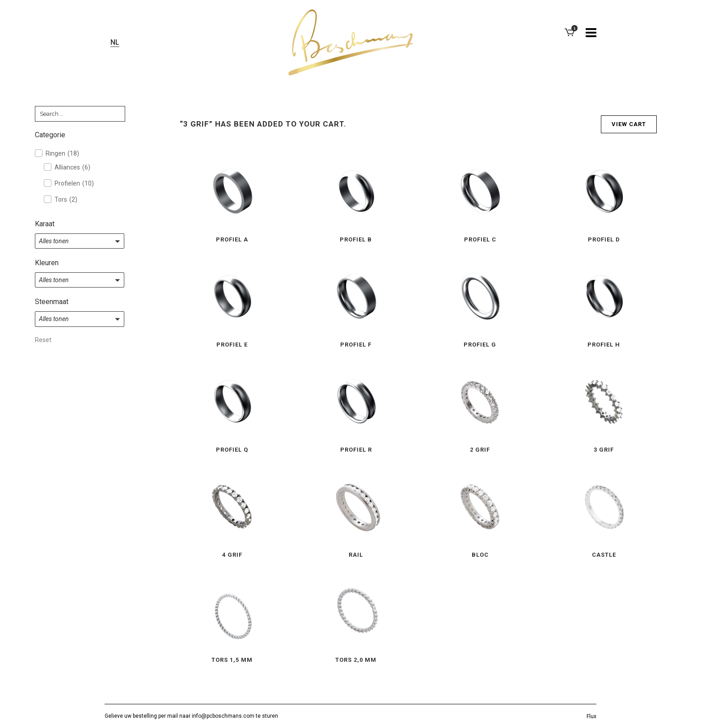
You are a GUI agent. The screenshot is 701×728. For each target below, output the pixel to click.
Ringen (62, 153)
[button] (80, 241)
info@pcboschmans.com (223, 716)
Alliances (72, 167)
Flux (591, 716)
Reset (43, 340)
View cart (629, 124)
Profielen (74, 183)
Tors (66, 199)
